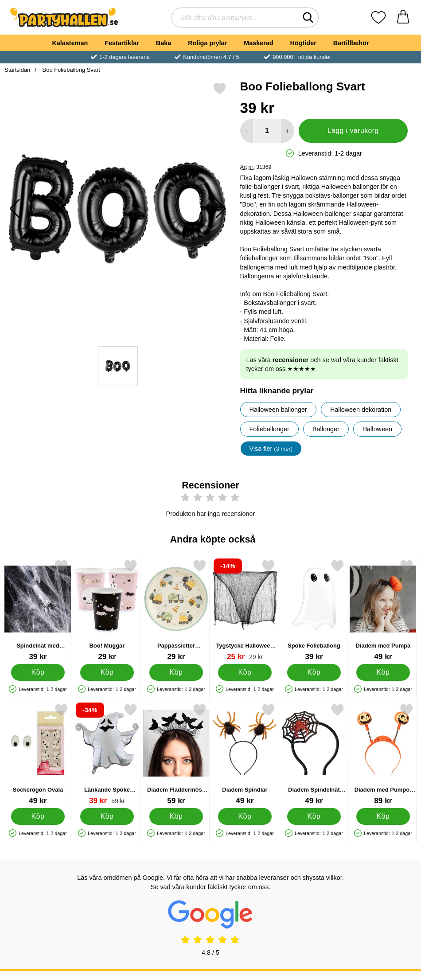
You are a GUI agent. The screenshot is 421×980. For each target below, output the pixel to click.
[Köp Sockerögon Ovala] (38, 816)
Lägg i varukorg (353, 131)
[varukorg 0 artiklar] (403, 18)
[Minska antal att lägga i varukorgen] (247, 131)
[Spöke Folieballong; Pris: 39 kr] (314, 610)
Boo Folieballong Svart (70, 70)
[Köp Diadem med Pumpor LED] (383, 816)
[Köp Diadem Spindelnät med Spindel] (314, 816)
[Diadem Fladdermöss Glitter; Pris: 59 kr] (176, 754)
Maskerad (258, 43)
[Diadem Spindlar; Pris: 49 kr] (245, 754)
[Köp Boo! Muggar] (107, 672)
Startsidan (17, 70)
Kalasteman (70, 43)
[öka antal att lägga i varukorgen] (287, 131)
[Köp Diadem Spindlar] (245, 816)
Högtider (303, 43)
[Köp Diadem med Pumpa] (383, 672)
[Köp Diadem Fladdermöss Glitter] (176, 816)
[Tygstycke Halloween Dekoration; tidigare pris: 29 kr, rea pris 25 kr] (245, 610)
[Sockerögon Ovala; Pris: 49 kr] (38, 754)
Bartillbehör (351, 43)
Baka (164, 43)
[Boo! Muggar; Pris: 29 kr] (107, 610)
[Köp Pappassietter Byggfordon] (176, 672)
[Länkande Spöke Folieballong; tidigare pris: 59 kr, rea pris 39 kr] (107, 754)
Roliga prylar (207, 43)
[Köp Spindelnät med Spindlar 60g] (38, 672)
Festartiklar (122, 43)
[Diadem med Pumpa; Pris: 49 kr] (383, 610)
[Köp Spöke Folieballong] (314, 672)
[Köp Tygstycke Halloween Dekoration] (245, 672)
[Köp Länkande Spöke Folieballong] (107, 816)
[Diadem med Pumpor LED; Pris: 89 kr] (383, 754)
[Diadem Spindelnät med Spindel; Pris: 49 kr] (314, 754)
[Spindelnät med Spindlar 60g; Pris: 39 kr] (38, 610)
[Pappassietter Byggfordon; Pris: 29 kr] (176, 610)
